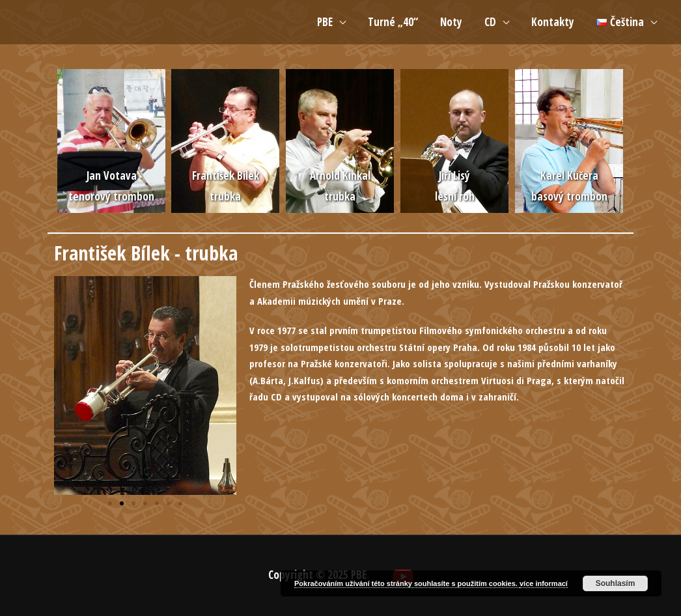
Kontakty (553, 22)
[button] (110, 503)
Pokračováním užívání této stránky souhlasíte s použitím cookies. (407, 583)
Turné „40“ (393, 22)
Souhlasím (616, 583)
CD (490, 22)
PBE (325, 22)
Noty (451, 22)
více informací (544, 583)
